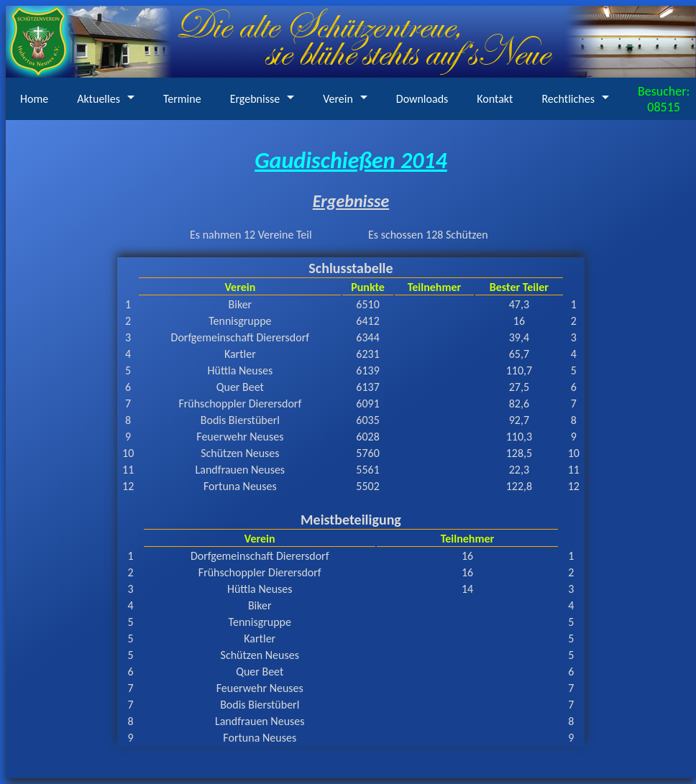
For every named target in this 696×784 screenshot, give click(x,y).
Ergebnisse (255, 99)
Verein (338, 99)
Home (34, 99)
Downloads (422, 99)
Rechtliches (568, 99)
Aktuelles (99, 99)
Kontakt (495, 99)
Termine (182, 99)
